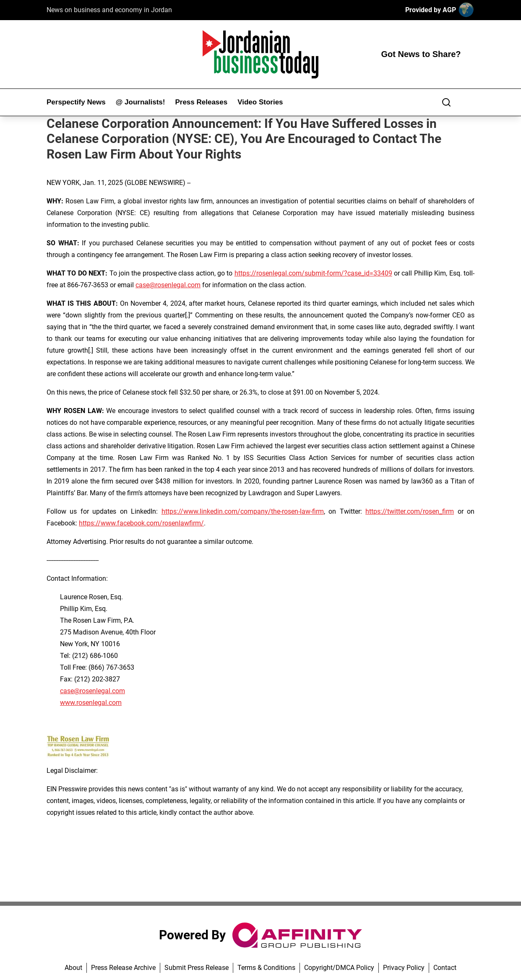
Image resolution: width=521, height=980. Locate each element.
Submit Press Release (197, 968)
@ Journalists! (141, 102)
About (73, 968)
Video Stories (260, 102)
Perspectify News (76, 102)
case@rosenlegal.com (168, 285)
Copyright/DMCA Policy (339, 968)
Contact (445, 968)
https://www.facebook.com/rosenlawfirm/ (141, 523)
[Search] (446, 102)
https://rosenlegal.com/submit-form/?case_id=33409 (313, 273)
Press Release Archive (123, 968)
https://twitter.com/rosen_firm (410, 511)
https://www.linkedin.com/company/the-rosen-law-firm (243, 511)
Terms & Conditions (266, 968)
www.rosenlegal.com (91, 703)
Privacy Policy (404, 968)
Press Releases (201, 102)
